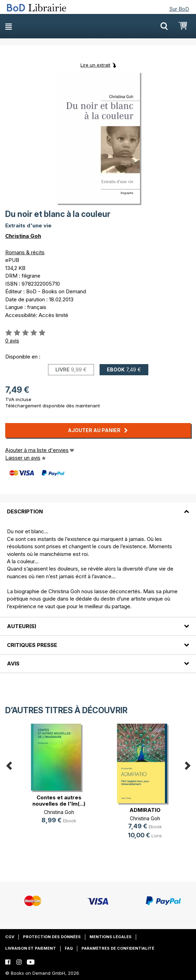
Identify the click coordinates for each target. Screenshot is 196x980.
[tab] (98, 507)
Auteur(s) (22, 626)
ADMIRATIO (145, 810)
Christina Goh (23, 236)
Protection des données (52, 937)
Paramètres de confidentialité (118, 948)
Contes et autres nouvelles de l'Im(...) (59, 801)
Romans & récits (25, 252)
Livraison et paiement (31, 948)
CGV (10, 937)
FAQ (69, 948)
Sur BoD (179, 9)
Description (25, 511)
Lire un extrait (95, 65)
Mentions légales (111, 937)
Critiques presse (32, 645)
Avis (13, 664)
